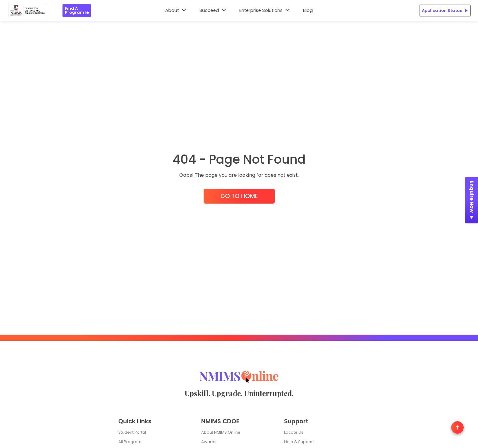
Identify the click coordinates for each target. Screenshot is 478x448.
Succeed (209, 10)
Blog (308, 10)
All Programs (131, 442)
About (172, 10)
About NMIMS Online (221, 432)
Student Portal (132, 432)
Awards (209, 442)
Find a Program (77, 10)
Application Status (445, 11)
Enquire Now (472, 201)
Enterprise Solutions (261, 10)
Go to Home (239, 196)
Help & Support (299, 442)
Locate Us (294, 432)
